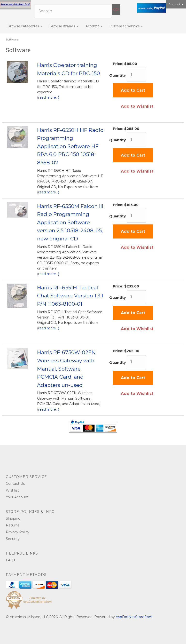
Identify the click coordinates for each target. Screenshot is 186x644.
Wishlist (12, 490)
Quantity (117, 75)
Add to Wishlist (137, 106)
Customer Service (126, 26)
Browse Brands (64, 26)
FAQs (10, 560)
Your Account (17, 497)
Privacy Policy (18, 532)
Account (176, 4)
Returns (13, 525)
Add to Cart (133, 90)
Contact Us (15, 484)
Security (13, 539)
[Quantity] (136, 75)
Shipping (13, 518)
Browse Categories (25, 26)
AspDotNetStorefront (134, 617)
